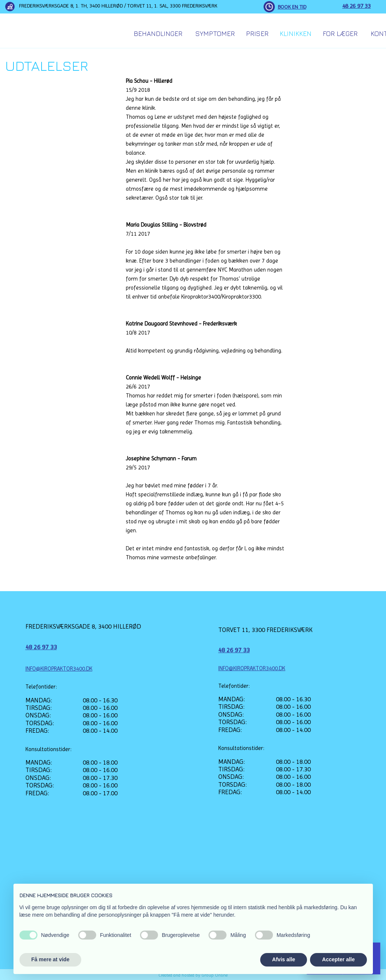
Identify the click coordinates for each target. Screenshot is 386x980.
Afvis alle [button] (284, 959)
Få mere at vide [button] (51, 959)
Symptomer (215, 34)
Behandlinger (158, 34)
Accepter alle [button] (338, 959)
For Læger (340, 34)
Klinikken (296, 34)
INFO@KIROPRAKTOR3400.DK (59, 669)
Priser (257, 34)
